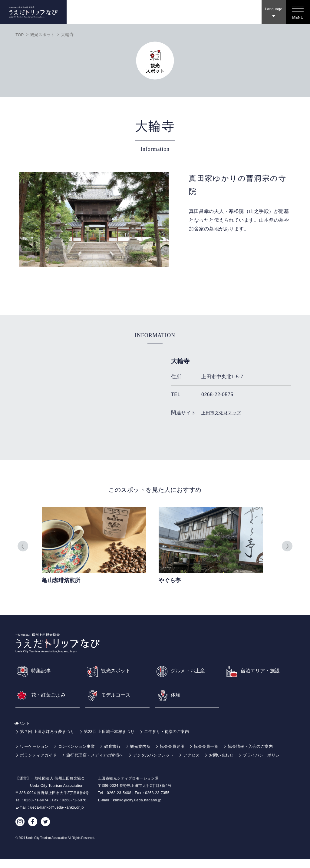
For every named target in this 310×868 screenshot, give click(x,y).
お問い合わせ (233, 756)
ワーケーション (35, 747)
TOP (20, 35)
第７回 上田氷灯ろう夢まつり (49, 732)
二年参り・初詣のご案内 (176, 732)
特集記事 (42, 670)
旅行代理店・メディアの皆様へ (100, 756)
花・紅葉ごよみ (51, 695)
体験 (176, 695)
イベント (25, 724)
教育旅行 (118, 747)
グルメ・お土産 (190, 670)
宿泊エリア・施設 (263, 670)
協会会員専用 (181, 747)
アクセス (202, 756)
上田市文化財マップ (224, 413)
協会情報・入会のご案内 (263, 747)
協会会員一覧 (216, 747)
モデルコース (118, 695)
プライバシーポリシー (42, 764)
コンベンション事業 (80, 747)
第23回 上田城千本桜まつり (115, 732)
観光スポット (44, 35)
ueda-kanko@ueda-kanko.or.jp (57, 817)
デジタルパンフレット (162, 756)
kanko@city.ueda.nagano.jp (137, 809)
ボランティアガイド (40, 756)
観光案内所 (147, 747)
